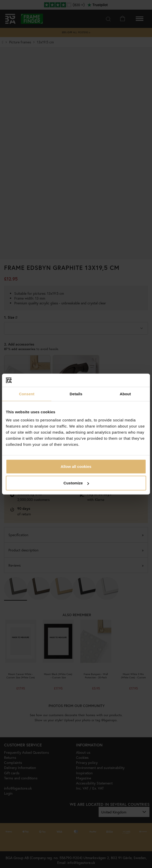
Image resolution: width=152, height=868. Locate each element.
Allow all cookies (76, 466)
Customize (76, 483)
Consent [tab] (27, 394)
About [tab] (125, 394)
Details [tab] (76, 394)
